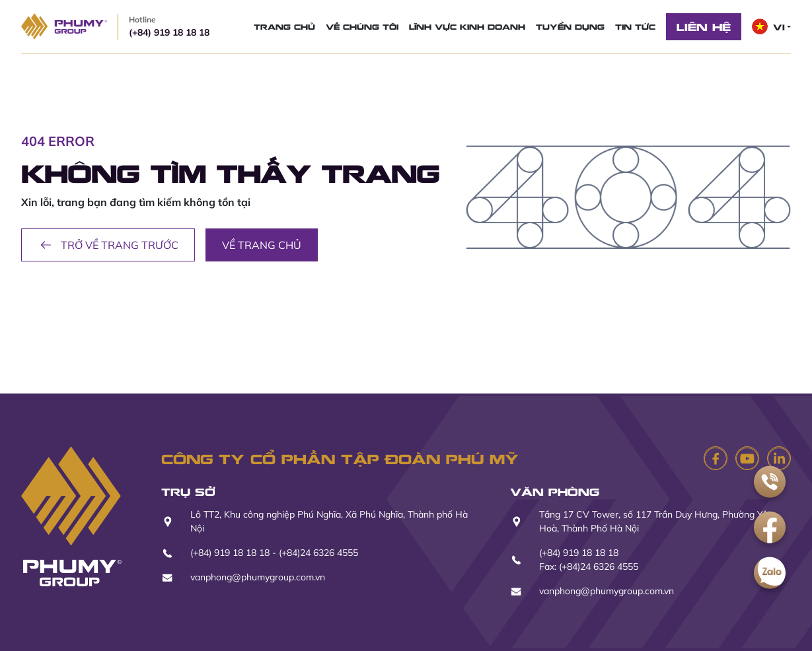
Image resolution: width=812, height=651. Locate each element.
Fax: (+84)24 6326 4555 (589, 566)
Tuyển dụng (570, 26)
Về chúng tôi (362, 26)
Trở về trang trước (108, 245)
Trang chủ (284, 26)
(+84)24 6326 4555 (318, 553)
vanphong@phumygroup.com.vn (258, 577)
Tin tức (635, 26)
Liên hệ (704, 26)
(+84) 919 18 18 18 (169, 26)
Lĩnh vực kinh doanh (467, 26)
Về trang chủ (262, 245)
